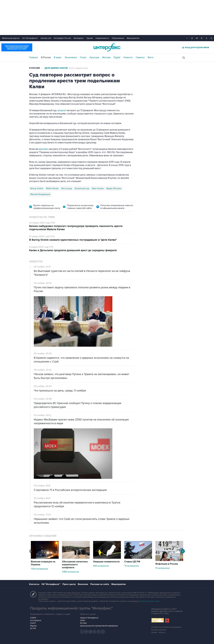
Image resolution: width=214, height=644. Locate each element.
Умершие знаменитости (106, 562)
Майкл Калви (52, 188)
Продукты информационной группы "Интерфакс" (71, 608)
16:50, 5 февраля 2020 (78, 68)
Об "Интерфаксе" (30, 38)
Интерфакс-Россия (62, 38)
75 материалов (131, 566)
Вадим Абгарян (114, 188)
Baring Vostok (37, 188)
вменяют (43, 149)
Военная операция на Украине (43, 563)
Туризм (90, 38)
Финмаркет (79, 38)
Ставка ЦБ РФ (132, 562)
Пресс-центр (69, 584)
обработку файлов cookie (149, 601)
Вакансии (83, 584)
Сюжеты (140, 58)
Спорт (83, 58)
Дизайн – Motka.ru (158, 632)
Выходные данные (159, 630)
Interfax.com (46, 38)
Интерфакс (107, 47)
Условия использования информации (166, 627)
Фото (151, 58)
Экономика (71, 58)
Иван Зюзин (98, 188)
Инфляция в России (167, 564)
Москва (106, 58)
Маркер (33, 626)
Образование (118, 38)
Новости (128, 58)
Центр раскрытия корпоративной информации (99, 626)
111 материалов (162, 568)
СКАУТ (33, 623)
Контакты (34, 584)
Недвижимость (102, 38)
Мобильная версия (11, 38)
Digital (117, 58)
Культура (94, 58)
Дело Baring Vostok (56, 68)
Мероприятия (133, 38)
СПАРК (33, 618)
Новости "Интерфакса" (89, 618)
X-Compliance (36, 620)
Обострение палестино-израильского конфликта (75, 565)
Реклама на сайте (100, 584)
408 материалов (101, 566)
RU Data (83, 623)
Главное (34, 58)
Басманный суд (82, 188)
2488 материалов (70, 572)
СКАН (83, 620)
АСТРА (33, 628)
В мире (58, 58)
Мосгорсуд (67, 188)
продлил (62, 110)
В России (46, 58)
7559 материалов (39, 569)
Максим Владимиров (40, 194)
